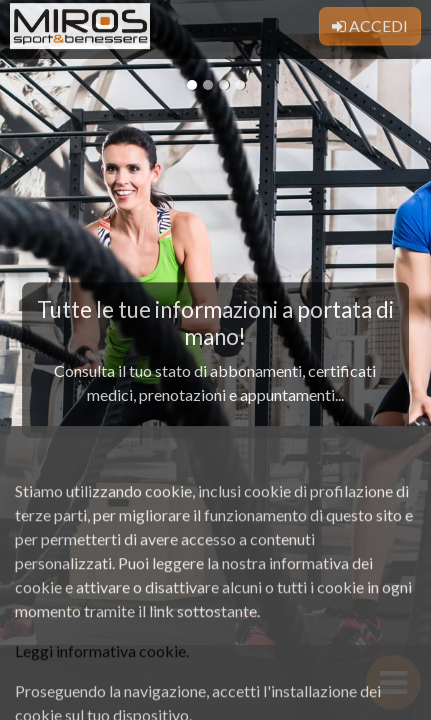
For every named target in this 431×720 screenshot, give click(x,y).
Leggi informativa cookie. (102, 675)
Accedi (370, 22)
